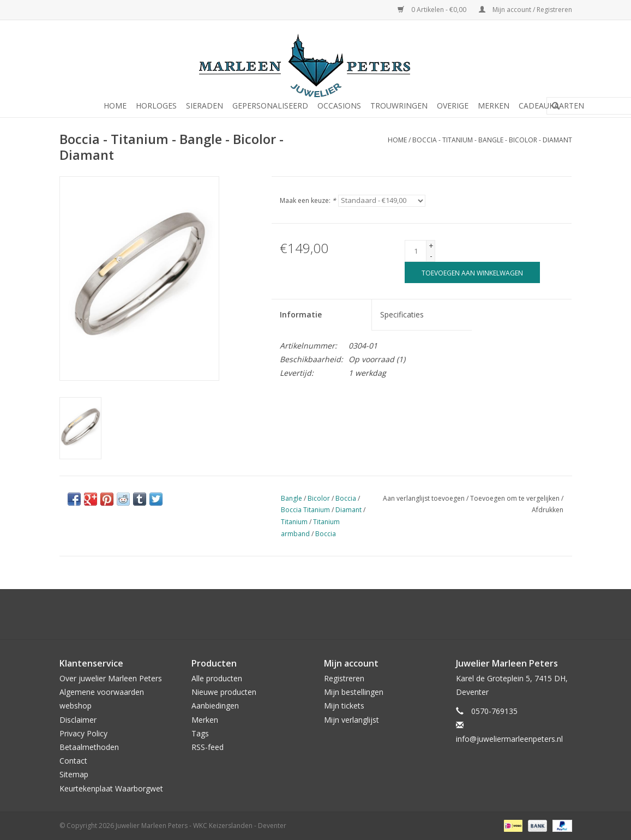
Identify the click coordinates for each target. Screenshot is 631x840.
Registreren (344, 678)
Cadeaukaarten (551, 106)
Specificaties (402, 314)
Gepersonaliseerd (270, 106)
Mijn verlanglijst (351, 720)
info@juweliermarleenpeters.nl (509, 739)
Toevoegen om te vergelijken (516, 498)
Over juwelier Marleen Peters (111, 678)
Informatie (301, 314)
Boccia (346, 498)
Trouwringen (399, 106)
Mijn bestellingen (354, 692)
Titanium (294, 522)
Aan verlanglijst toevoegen (424, 498)
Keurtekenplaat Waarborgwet (111, 788)
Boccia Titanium (305, 510)
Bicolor (319, 498)
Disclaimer (78, 720)
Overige (453, 106)
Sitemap (74, 774)
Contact (73, 761)
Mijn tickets (344, 706)
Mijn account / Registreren (525, 10)
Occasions (339, 106)
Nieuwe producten (224, 692)
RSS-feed (208, 747)
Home (115, 106)
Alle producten (217, 678)
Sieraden (205, 106)
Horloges (156, 106)
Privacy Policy (83, 733)
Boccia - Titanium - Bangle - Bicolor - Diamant (492, 140)
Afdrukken (548, 510)
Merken (494, 106)
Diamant (348, 510)
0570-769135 (494, 711)
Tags (200, 733)
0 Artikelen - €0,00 (433, 10)
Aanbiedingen (215, 706)
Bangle (292, 498)
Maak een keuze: (308, 200)
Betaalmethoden (89, 747)
